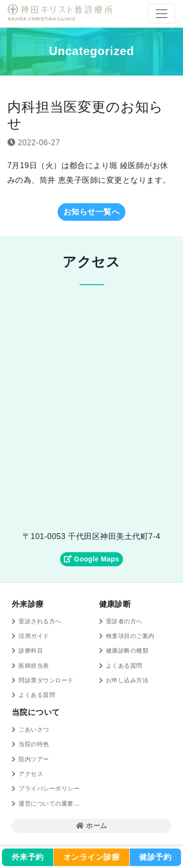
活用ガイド (34, 636)
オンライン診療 (91, 857)
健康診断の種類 (127, 651)
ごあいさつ (34, 730)
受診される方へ (40, 621)
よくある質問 (37, 695)
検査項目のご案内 (130, 636)
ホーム (92, 826)
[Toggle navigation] (162, 14)
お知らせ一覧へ (91, 212)
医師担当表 (34, 666)
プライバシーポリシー (49, 789)
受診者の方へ (124, 621)
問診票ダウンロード (46, 680)
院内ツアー (34, 759)
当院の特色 (34, 744)
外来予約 (28, 857)
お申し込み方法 (127, 680)
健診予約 (155, 857)
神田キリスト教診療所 (61, 13)
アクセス (31, 774)
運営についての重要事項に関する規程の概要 (80, 804)
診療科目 (31, 651)
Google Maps (91, 559)
